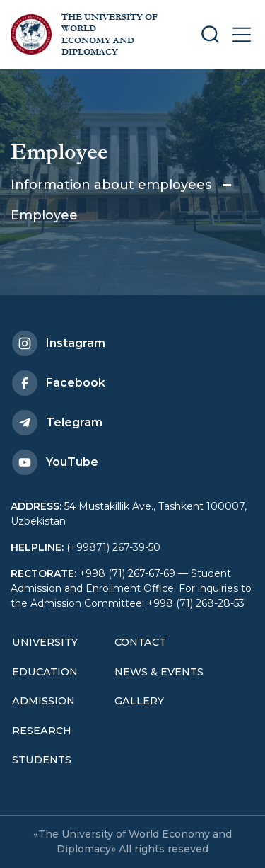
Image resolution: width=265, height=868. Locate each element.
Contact (140, 642)
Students (42, 760)
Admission (43, 701)
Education (45, 672)
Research (42, 731)
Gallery (139, 701)
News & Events (159, 672)
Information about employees (111, 185)
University (45, 642)
